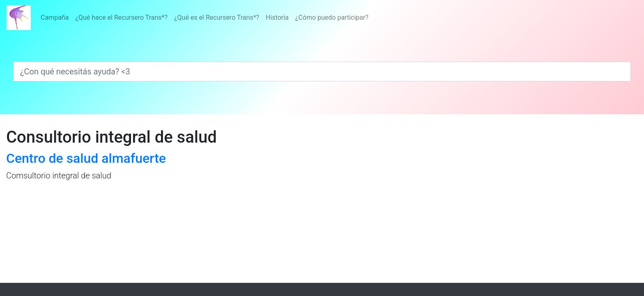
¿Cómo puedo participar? (332, 17)
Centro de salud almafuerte (86, 158)
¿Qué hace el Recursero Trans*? (121, 17)
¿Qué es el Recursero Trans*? (217, 17)
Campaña (55, 17)
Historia (277, 17)
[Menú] (205, 18)
